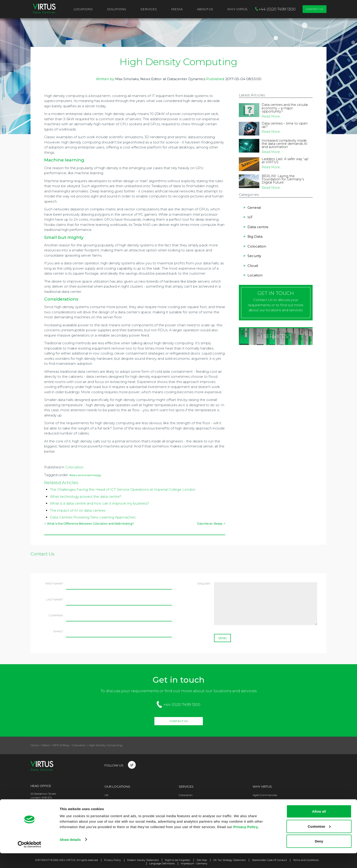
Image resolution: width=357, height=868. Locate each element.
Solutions (117, 9)
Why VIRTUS (237, 9)
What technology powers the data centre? (86, 497)
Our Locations (117, 786)
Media (177, 9)
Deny (319, 856)
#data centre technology (85, 475)
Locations (83, 9)
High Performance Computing (199, 803)
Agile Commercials (265, 795)
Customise (319, 841)
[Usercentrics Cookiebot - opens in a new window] (29, 859)
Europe (109, 803)
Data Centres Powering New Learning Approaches (93, 517)
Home (34, 745)
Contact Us (315, 9)
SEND (222, 638)
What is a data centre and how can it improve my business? (99, 503)
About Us (205, 9)
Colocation (74, 467)
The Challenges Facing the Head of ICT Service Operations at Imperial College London (123, 489)
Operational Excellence (267, 803)
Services (149, 9)
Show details (70, 854)
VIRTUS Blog (60, 745)
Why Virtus (262, 786)
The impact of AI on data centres (78, 510)
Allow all (319, 826)
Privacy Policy (246, 841)
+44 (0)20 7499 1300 (182, 705)
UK (106, 795)
